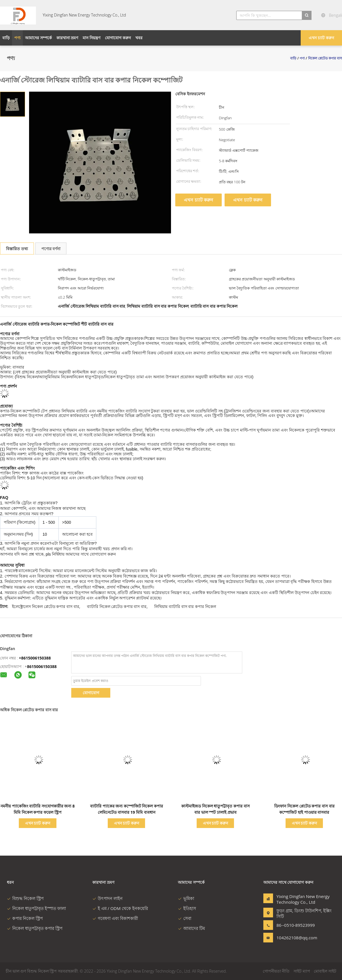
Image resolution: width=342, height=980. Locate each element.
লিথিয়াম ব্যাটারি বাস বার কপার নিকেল (185, 606)
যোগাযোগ (91, 693)
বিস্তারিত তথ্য (17, 249)
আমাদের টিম (191, 928)
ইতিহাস (187, 908)
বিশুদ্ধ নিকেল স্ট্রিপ (25, 898)
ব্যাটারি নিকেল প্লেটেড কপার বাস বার (117, 606)
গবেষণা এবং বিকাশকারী (115, 918)
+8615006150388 (35, 658)
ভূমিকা (186, 898)
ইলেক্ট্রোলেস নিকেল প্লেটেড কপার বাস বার (45, 606)
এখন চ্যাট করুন (321, 38)
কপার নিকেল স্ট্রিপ (25, 918)
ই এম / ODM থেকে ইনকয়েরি (120, 908)
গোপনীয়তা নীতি (276, 971)
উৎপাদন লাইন (107, 898)
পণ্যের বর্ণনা (51, 249)
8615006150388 (42, 666)
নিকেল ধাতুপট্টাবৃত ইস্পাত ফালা (36, 908)
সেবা (185, 918)
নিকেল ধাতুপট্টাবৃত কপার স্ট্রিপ (35, 928)
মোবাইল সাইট (325, 971)
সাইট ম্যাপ (302, 971)
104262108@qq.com (294, 938)
